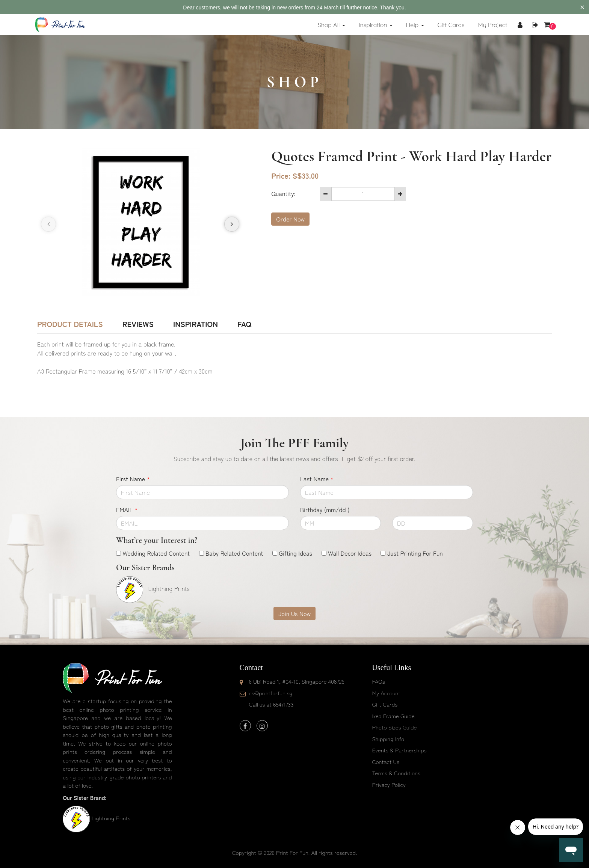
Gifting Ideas (295, 553)
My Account (386, 693)
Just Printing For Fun (415, 553)
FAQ (244, 324)
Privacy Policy (389, 784)
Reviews (138, 324)
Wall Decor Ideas (350, 553)
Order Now (290, 219)
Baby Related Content (234, 553)
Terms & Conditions (396, 773)
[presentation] (48, 224)
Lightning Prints (111, 818)
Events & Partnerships (399, 750)
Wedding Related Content (156, 553)
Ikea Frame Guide (393, 716)
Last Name (317, 479)
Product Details (70, 324)
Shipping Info (388, 739)
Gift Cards (385, 704)
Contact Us (386, 762)
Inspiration (196, 324)
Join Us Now (294, 613)
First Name (133, 479)
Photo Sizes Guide (394, 727)
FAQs (378, 681)
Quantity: (283, 193)
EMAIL (127, 509)
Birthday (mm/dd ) (325, 509)
